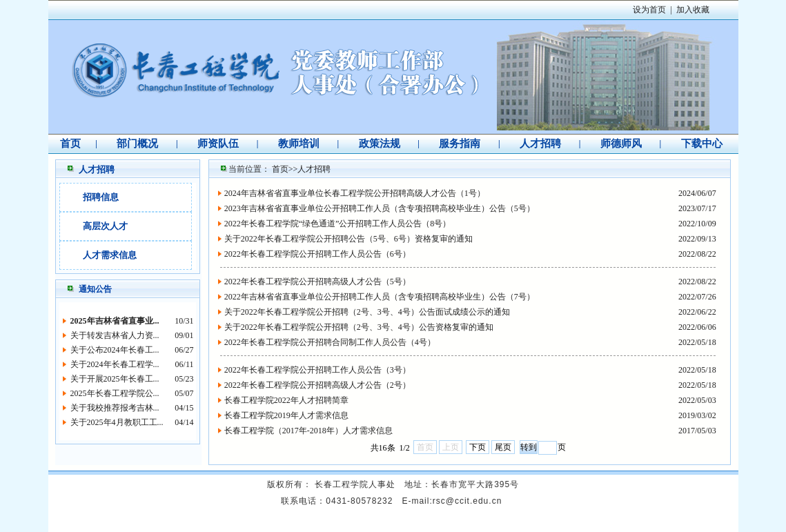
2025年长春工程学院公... (115, 393)
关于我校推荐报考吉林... (115, 408)
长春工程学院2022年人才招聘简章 (286, 400)
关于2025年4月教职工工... (117, 422)
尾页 (503, 447)
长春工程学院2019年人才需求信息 (286, 415)
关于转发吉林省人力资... (115, 335)
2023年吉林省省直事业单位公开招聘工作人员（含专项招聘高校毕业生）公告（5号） (380, 208)
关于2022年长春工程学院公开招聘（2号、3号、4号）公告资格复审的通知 (359, 327)
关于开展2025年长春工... (115, 379)
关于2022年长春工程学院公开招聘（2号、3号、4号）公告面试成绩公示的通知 (367, 312)
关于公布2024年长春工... (115, 350)
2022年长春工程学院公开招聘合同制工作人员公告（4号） (330, 342)
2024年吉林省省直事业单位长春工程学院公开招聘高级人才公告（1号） (355, 193)
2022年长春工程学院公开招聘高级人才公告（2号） (317, 385)
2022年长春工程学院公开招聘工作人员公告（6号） (317, 254)
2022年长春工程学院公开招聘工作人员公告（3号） (317, 370)
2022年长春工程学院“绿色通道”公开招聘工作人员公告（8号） (338, 224)
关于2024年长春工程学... (115, 364)
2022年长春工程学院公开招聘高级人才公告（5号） (317, 282)
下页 (478, 447)
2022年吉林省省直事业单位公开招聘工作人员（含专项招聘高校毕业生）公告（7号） (380, 297)
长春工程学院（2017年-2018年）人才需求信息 (308, 431)
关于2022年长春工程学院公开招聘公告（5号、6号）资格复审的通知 (348, 239)
